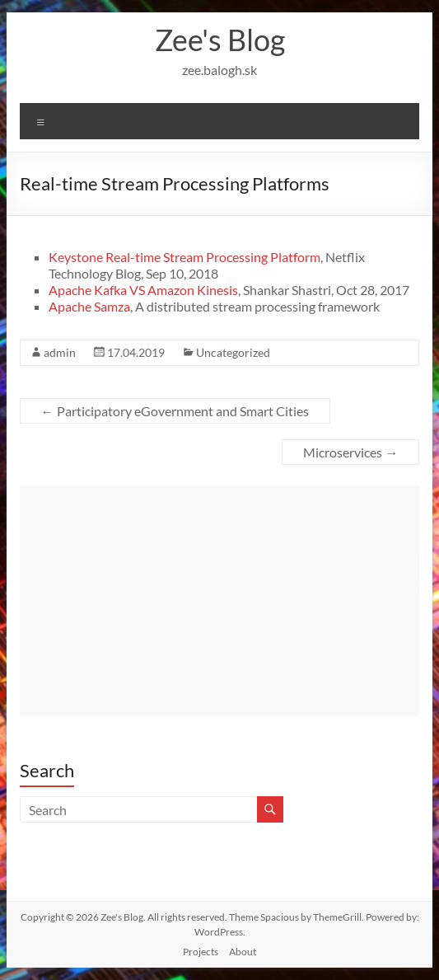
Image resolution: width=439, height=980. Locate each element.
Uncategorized (233, 352)
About (243, 952)
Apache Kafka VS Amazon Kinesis (143, 290)
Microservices (350, 452)
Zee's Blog (220, 40)
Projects (201, 952)
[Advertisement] (220, 601)
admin (60, 352)
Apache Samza (89, 306)
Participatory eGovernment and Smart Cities (175, 411)
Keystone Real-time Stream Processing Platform (184, 257)
